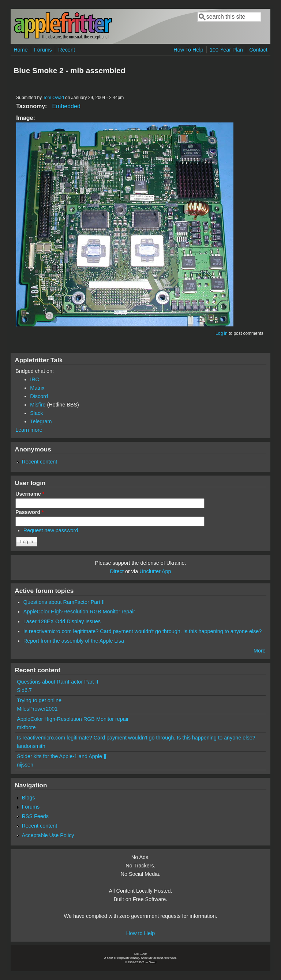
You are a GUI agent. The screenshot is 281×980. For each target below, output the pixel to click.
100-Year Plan (226, 50)
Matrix (37, 388)
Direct (117, 571)
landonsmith (31, 746)
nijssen (25, 765)
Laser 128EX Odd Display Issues (62, 621)
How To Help (188, 50)
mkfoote (26, 727)
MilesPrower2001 (37, 709)
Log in (222, 333)
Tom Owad (53, 98)
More (260, 651)
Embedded (66, 106)
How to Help (140, 933)
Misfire (38, 405)
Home (20, 50)
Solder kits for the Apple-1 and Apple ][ (62, 756)
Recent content (39, 462)
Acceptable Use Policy (48, 835)
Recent (67, 50)
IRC (35, 379)
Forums (43, 50)
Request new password (51, 530)
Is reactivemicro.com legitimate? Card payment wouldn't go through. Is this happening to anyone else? (143, 631)
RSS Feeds (35, 816)
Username (30, 494)
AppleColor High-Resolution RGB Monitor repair (79, 612)
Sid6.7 (24, 690)
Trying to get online (39, 700)
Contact (258, 50)
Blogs (28, 798)
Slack (36, 413)
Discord (39, 396)
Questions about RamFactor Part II (64, 602)
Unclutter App (155, 571)
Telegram (41, 421)
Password (30, 512)
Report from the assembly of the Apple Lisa (74, 641)
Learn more (29, 430)
